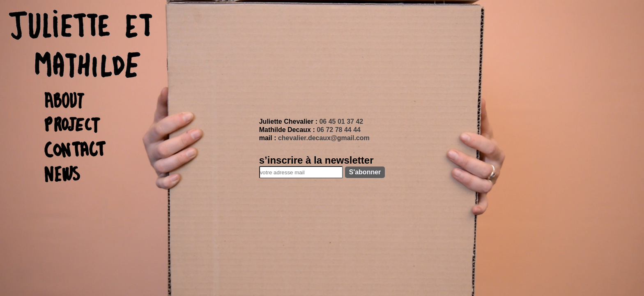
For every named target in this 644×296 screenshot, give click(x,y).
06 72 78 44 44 (339, 130)
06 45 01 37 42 (341, 121)
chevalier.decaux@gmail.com (324, 138)
